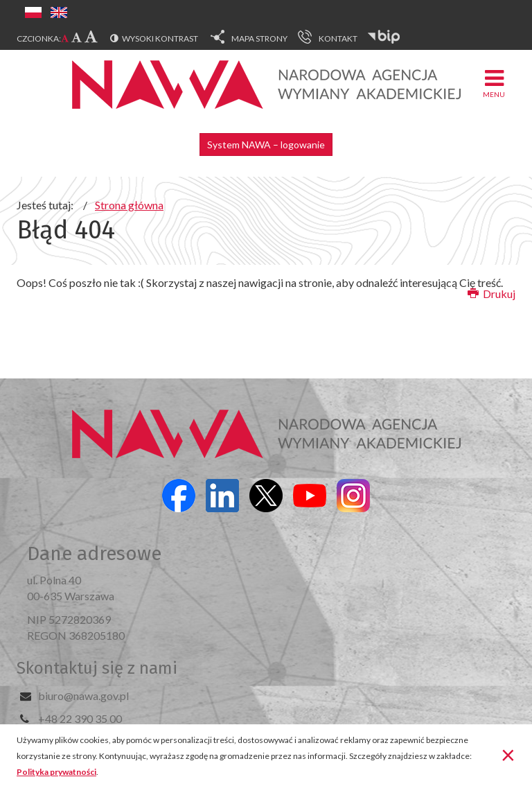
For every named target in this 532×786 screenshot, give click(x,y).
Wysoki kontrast (160, 38)
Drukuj (491, 294)
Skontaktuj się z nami (97, 668)
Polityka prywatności (56, 772)
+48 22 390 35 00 (80, 718)
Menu (494, 83)
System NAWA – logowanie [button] (266, 145)
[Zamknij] (508, 754)
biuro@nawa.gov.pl (83, 696)
